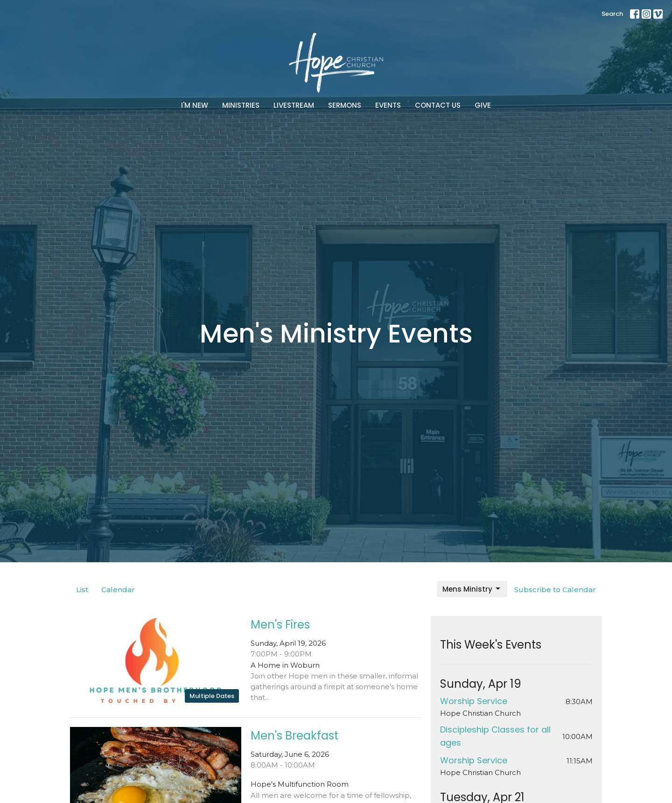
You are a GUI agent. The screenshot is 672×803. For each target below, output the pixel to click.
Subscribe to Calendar (555, 590)
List (82, 590)
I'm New (195, 105)
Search (612, 14)
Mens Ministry (472, 589)
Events (388, 105)
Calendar (118, 590)
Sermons (345, 105)
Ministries (241, 105)
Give (483, 105)
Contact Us (438, 105)
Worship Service (474, 701)
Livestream (294, 105)
